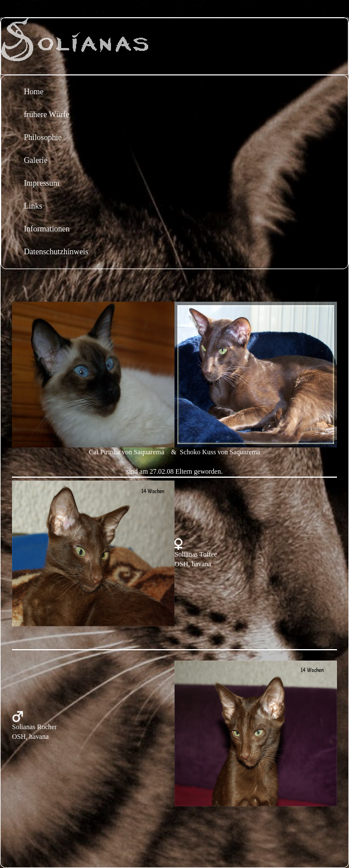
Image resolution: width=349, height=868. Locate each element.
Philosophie (43, 137)
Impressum (42, 183)
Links (33, 206)
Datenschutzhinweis (56, 252)
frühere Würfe (47, 115)
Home (34, 92)
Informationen (47, 229)
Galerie (36, 160)
